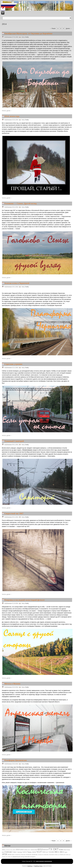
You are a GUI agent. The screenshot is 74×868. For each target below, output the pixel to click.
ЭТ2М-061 (35, 855)
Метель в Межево (12, 684)
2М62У (4, 850)
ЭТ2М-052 (29, 855)
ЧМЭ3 (34, 852)
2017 (29, 850)
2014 (18, 850)
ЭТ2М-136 (10, 857)
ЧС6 (44, 852)
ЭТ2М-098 (51, 855)
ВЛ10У (46, 850)
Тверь (29, 852)
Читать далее (7, 111)
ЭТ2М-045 (23, 855)
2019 (36, 850)
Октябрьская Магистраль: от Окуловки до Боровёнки (28, 33)
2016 (26, 850)
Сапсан (8, 852)
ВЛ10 (40, 849)
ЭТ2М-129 (5, 857)
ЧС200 (51, 852)
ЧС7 (47, 852)
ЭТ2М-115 (62, 855)
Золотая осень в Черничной (17, 283)
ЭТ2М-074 (40, 855)
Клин (61, 850)
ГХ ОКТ (54, 849)
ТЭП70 (25, 852)
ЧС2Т (39, 852)
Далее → (69, 28)
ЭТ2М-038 (17, 855)
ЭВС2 (62, 852)
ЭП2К (5, 854)
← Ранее (53, 28)
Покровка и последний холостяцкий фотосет (25, 600)
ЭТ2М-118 (68, 855)
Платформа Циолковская (16, 760)
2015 (22, 850)
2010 (11, 850)
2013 (14, 850)
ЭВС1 (57, 852)
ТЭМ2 (14, 852)
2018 (32, 850)
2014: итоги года (12, 116)
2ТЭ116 (8, 850)
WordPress (30, 866)
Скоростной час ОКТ (14, 513)
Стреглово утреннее (13, 364)
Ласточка (67, 850)
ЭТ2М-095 (46, 855)
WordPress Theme (38, 866)
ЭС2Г (13, 855)
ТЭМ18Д (19, 852)
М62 (3, 852)
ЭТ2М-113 (57, 855)
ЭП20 (10, 854)
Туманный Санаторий (14, 441)
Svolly (27, 37)
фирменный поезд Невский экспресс (24, 857)
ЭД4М (66, 852)
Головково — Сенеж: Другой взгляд (21, 203)
